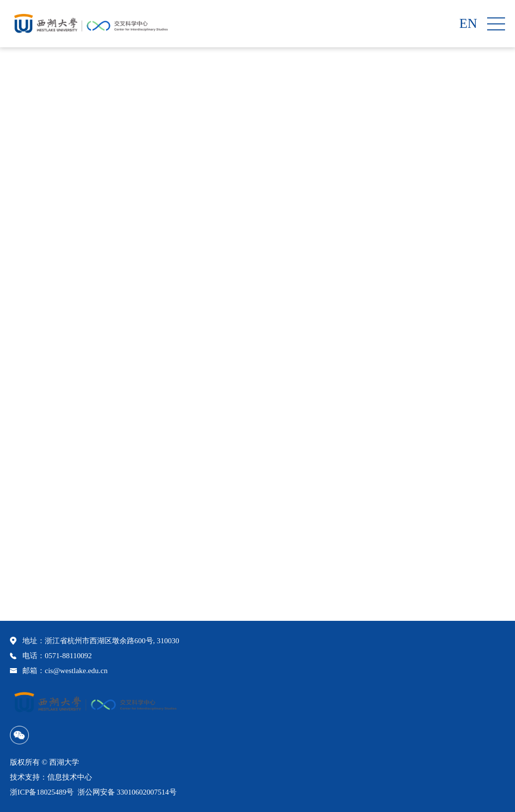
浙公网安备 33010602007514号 (127, 792)
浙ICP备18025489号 (42, 792)
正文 (501, 314)
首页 (408, 314)
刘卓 (36, 564)
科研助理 (472, 314)
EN (468, 24)
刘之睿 (40, 584)
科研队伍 (437, 314)
